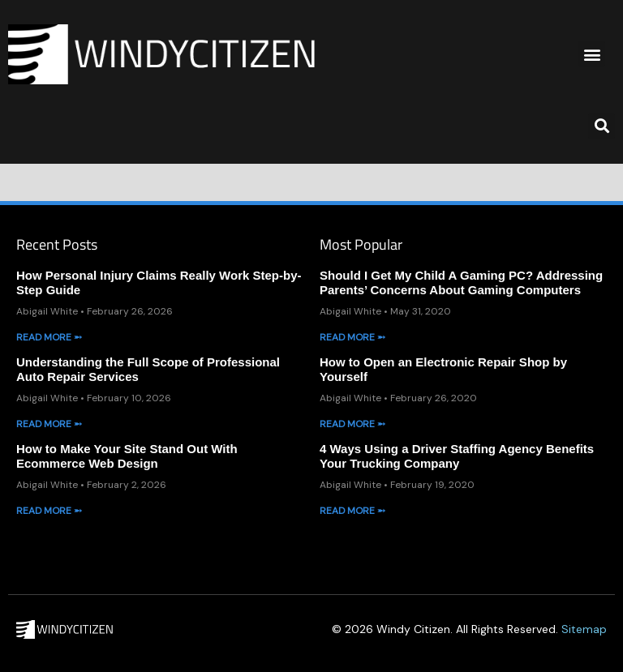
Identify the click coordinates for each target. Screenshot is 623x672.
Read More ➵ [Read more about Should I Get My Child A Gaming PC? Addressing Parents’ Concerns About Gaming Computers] (352, 337)
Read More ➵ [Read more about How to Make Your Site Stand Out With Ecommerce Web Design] (49, 511)
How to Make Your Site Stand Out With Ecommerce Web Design (127, 456)
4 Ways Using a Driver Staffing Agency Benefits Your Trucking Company (457, 456)
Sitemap (584, 629)
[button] (592, 54)
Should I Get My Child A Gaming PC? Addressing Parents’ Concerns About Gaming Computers (461, 282)
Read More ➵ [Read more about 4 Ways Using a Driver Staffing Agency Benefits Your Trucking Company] (352, 511)
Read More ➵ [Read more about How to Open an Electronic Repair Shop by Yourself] (352, 424)
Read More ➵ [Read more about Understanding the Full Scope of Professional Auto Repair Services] (49, 424)
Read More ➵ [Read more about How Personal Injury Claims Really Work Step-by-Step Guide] (49, 337)
